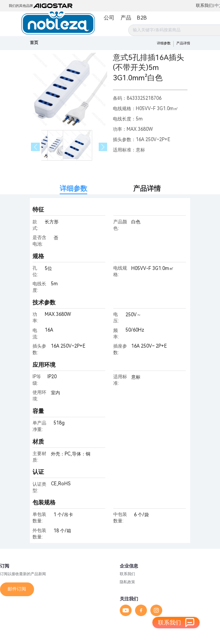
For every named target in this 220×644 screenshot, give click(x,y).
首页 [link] (34, 43)
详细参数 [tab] (73, 188)
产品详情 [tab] (147, 188)
